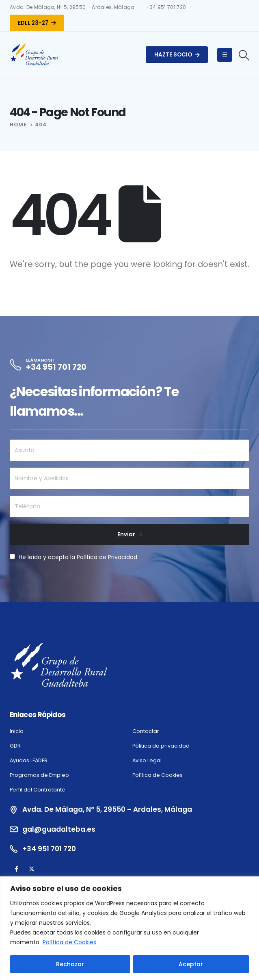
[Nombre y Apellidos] (129, 478)
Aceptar (191, 964)
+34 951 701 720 (166, 7)
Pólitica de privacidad (161, 746)
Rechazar (70, 964)
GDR (15, 746)
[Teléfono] (129, 506)
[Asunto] (129, 450)
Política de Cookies (69, 942)
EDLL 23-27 (37, 23)
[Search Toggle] (244, 55)
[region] (129, 928)
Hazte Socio (177, 55)
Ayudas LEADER (29, 760)
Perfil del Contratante (38, 790)
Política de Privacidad (107, 557)
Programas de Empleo (39, 775)
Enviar (126, 534)
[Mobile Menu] (225, 55)
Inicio (17, 731)
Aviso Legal (147, 760)
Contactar (146, 731)
